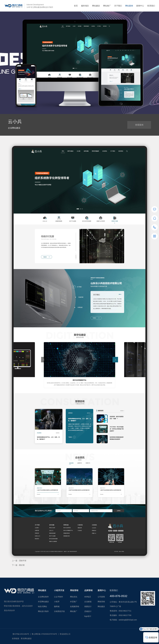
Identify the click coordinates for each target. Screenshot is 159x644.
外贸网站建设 (43, 602)
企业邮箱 (88, 602)
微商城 (57, 606)
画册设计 (88, 606)
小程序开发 (59, 590)
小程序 (57, 602)
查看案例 (139, 125)
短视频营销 (75, 606)
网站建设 (96, 6)
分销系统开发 (59, 611)
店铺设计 (88, 611)
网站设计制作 (43, 611)
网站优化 (74, 597)
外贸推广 (74, 602)
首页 (76, 6)
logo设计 (88, 616)
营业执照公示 (65, 634)
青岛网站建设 (26, 638)
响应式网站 (42, 606)
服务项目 (85, 6)
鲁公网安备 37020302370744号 (44, 634)
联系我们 (151, 6)
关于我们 (118, 6)
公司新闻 (101, 597)
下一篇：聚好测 (18, 565)
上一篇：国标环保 (19, 561)
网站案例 (129, 6)
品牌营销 (88, 590)
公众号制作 (59, 597)
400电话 (88, 597)
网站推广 (107, 6)
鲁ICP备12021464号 (21, 634)
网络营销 (74, 590)
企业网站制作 (43, 597)
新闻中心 (140, 6)
